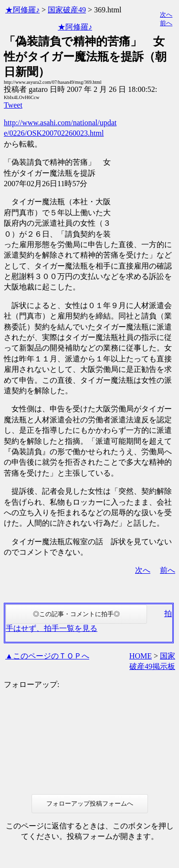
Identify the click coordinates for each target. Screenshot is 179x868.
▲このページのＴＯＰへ (47, 656)
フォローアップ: (32, 684)
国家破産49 (67, 10)
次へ (166, 15)
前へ (166, 23)
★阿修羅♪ (22, 10)
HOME (141, 656)
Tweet (13, 105)
